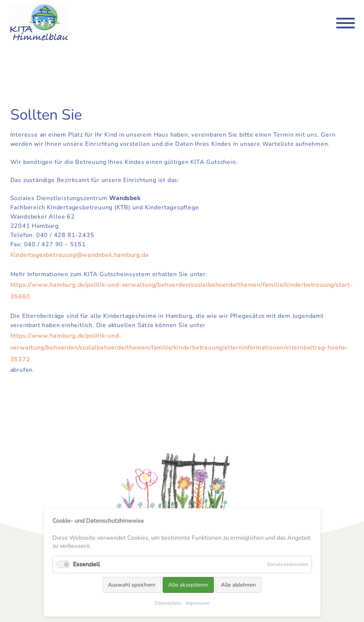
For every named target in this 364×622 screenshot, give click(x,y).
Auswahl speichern (132, 585)
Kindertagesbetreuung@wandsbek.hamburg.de (80, 255)
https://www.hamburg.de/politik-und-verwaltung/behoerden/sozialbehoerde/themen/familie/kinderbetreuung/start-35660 (182, 291)
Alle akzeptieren (188, 585)
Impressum (198, 603)
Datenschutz (168, 603)
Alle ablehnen (238, 585)
